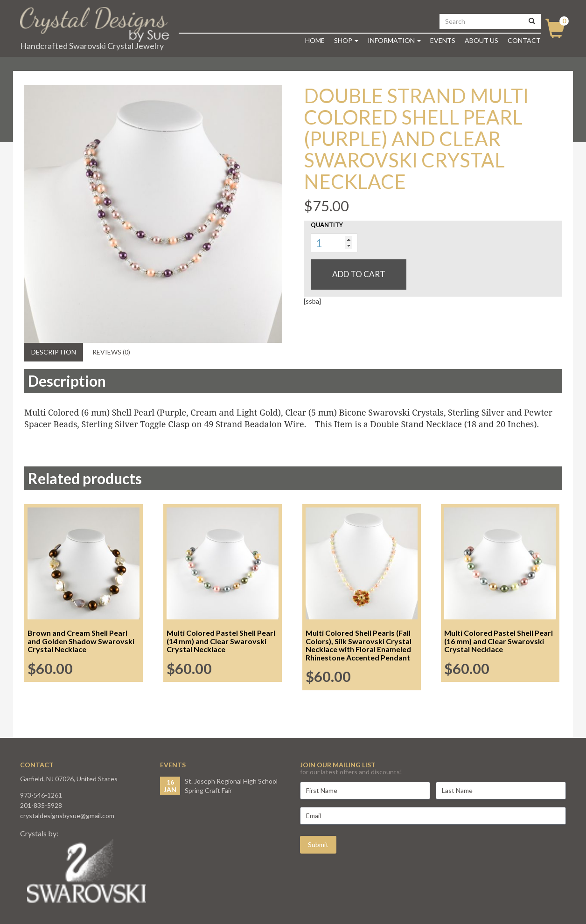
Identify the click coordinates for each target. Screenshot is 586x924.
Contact (524, 40)
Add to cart (359, 274)
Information (394, 40)
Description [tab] (54, 352)
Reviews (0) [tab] (111, 352)
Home (315, 40)
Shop (346, 40)
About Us (481, 40)
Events (443, 40)
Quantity (327, 225)
